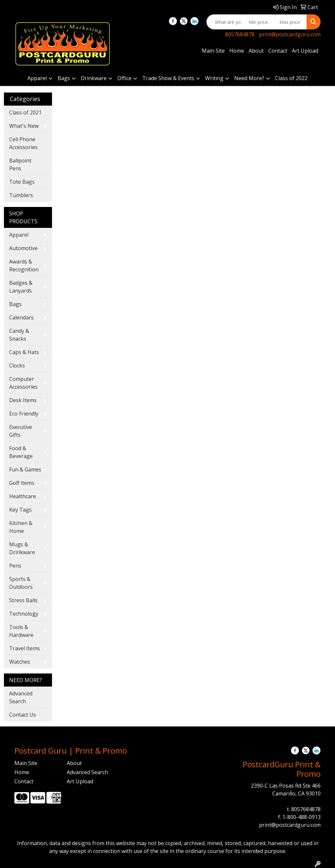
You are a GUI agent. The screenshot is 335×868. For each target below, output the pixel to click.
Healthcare (23, 496)
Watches (20, 662)
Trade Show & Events (168, 78)
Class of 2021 (25, 112)
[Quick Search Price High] (291, 22)
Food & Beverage (21, 452)
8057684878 (240, 34)
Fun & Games (25, 469)
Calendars (21, 317)
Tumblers (21, 195)
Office (124, 78)
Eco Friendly (24, 414)
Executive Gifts (21, 431)
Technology (24, 614)
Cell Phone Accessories (23, 143)
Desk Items (23, 400)
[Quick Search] (226, 22)
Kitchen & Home (21, 527)
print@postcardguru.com (290, 34)
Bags (64, 78)
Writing (214, 78)
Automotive (23, 248)
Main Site (213, 51)
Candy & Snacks (19, 335)
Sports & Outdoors (21, 583)
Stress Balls (23, 600)
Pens (15, 566)
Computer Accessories (23, 383)
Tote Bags (22, 182)
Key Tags (20, 510)
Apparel (37, 78)
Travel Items (25, 648)
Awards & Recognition (24, 265)
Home (237, 51)
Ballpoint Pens (20, 164)
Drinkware (94, 78)
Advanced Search (21, 697)
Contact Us (23, 715)
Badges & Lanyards (21, 287)
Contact (278, 51)
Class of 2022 (291, 78)
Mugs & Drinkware (22, 548)
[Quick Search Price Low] (261, 22)
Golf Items (22, 483)
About (256, 51)
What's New (24, 126)
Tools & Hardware (21, 631)
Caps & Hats (24, 352)
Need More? (249, 78)
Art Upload (305, 51)
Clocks (17, 366)
